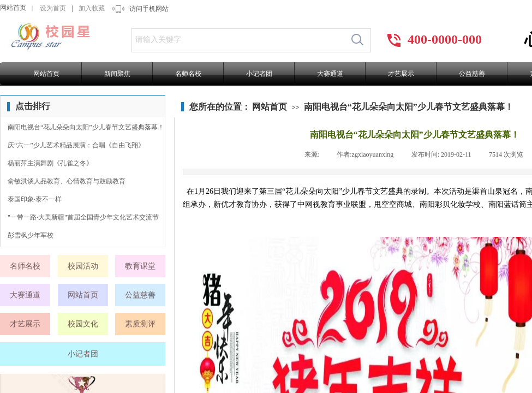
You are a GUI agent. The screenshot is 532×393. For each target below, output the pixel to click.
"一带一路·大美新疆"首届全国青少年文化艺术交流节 (83, 217)
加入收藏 (92, 8)
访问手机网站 (149, 9)
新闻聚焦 (117, 74)
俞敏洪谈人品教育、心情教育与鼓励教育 (67, 181)
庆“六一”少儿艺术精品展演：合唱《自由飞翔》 (76, 145)
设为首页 (53, 8)
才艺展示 (401, 74)
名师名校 (188, 74)
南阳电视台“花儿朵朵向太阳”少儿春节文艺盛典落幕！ (409, 107)
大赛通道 (330, 74)
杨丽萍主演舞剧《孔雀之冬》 (50, 163)
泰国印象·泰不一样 (35, 199)
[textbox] (238, 40)
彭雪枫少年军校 (31, 235)
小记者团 (259, 74)
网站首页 (13, 8)
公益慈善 (472, 74)
